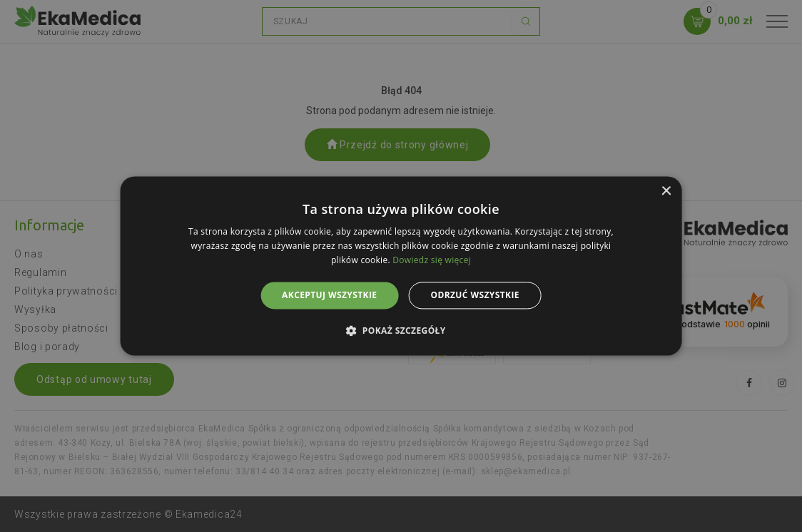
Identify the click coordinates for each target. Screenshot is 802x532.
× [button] (665, 191)
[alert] (401, 266)
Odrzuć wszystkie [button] (474, 295)
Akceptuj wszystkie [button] (329, 295)
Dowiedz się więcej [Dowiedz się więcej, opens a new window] (432, 260)
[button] (401, 331)
